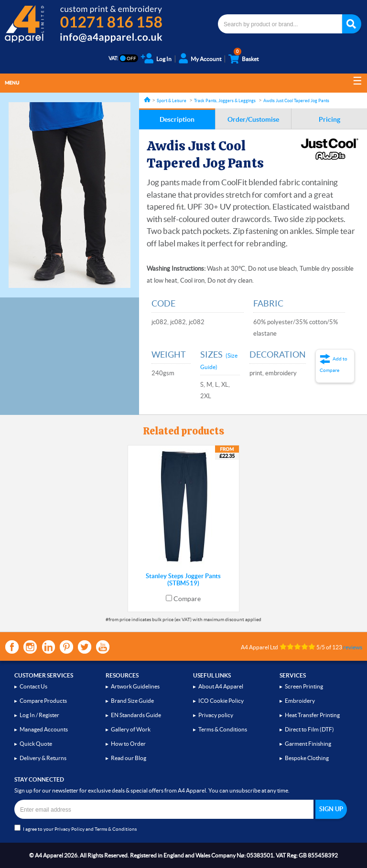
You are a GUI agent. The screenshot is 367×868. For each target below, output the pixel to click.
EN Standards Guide (136, 715)
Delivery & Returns (43, 758)
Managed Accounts (44, 729)
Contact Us (33, 686)
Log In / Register (39, 715)
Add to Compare (334, 365)
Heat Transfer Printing (312, 715)
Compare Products (43, 701)
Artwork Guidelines (135, 686)
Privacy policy (216, 715)
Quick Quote (36, 744)
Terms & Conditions (223, 729)
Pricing (329, 119)
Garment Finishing (308, 744)
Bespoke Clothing (307, 758)
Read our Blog (129, 758)
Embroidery (300, 701)
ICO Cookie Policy (221, 701)
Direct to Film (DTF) (309, 729)
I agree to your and (76, 828)
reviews (353, 647)
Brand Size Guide (132, 701)
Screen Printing (304, 686)
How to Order (128, 744)
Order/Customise (253, 119)
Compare (187, 599)
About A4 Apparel (221, 686)
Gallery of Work (131, 729)
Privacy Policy (70, 829)
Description (177, 119)
